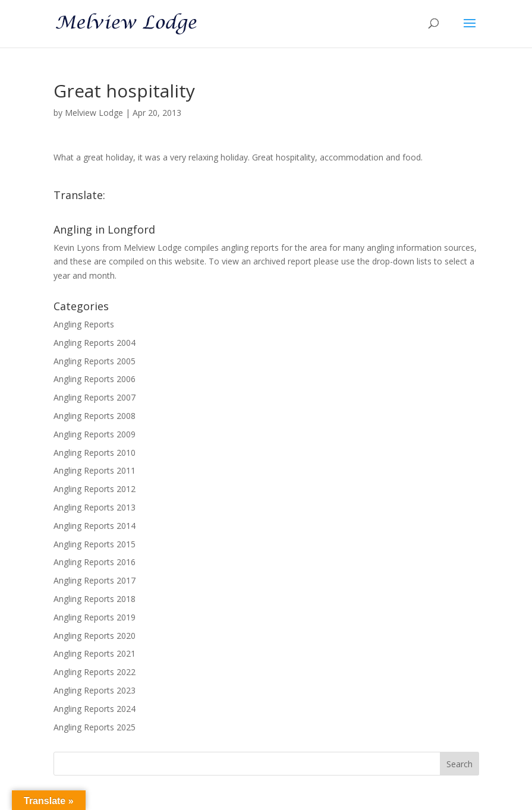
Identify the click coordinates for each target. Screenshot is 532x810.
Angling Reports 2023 (95, 690)
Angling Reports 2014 (95, 526)
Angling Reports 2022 (95, 672)
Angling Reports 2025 (95, 727)
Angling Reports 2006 (95, 379)
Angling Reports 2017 (95, 580)
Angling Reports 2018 (95, 599)
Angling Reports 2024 (95, 709)
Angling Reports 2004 (95, 343)
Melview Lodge (94, 113)
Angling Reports (84, 324)
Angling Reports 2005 (95, 361)
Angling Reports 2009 (95, 434)
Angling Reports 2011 (95, 470)
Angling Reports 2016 (95, 562)
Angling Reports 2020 (95, 636)
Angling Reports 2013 (95, 507)
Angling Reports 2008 (95, 416)
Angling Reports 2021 (95, 653)
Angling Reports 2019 (95, 617)
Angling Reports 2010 (95, 453)
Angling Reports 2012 (95, 489)
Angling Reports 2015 (95, 544)
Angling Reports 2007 (95, 397)
